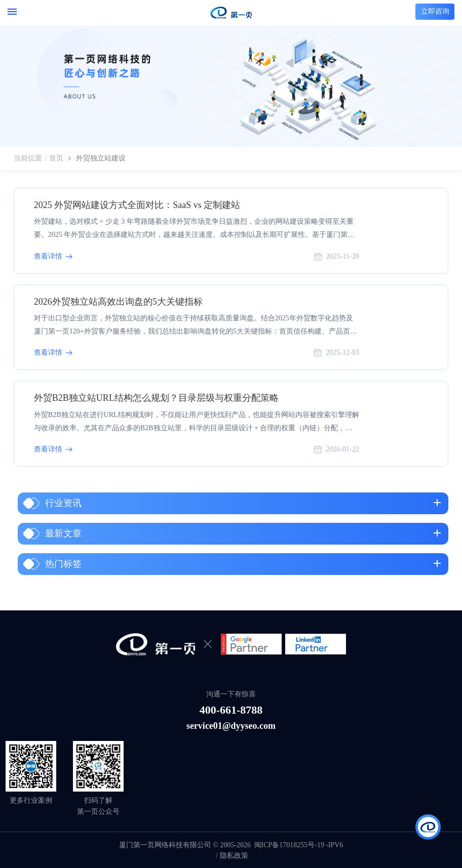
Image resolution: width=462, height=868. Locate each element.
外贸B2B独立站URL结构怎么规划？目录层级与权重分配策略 (156, 398)
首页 (56, 158)
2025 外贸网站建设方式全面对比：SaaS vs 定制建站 (137, 205)
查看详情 (48, 256)
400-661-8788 (231, 710)
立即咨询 (435, 11)
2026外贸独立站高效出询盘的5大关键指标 (118, 302)
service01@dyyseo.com (231, 726)
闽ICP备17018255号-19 (289, 845)
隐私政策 (234, 856)
